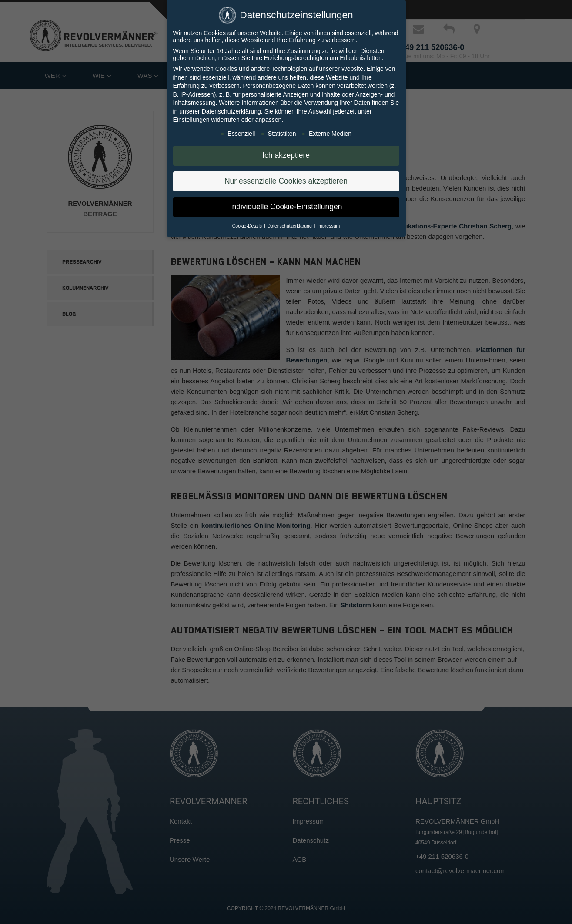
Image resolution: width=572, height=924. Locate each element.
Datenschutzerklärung (231, 110)
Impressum (328, 224)
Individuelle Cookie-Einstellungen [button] (286, 205)
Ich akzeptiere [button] (286, 154)
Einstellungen (191, 118)
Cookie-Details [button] (248, 224)
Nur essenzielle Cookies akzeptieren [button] (286, 180)
